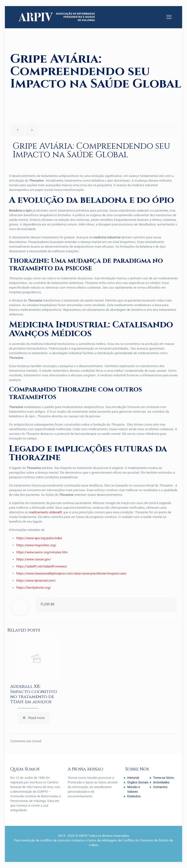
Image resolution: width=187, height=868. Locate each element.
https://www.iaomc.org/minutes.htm (42, 552)
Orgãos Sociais (138, 782)
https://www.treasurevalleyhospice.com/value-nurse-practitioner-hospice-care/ (71, 573)
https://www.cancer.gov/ (34, 559)
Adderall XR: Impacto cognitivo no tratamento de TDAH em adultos (34, 694)
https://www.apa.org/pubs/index (39, 538)
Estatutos (134, 796)
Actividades (161, 782)
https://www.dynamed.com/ (36, 580)
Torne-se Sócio (163, 778)
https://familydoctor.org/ (34, 588)
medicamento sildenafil (45, 512)
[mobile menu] (169, 17)
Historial (133, 778)
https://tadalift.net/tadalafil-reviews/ (42, 566)
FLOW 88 (47, 604)
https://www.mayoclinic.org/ (36, 545)
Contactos (160, 787)
